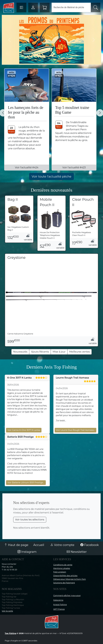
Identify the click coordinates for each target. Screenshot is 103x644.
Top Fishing (10, 633)
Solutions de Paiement (64, 583)
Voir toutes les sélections (30, 520)
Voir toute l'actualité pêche (51, 176)
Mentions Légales (62, 568)
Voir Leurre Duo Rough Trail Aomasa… (76, 430)
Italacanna (58, 600)
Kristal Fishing (60, 605)
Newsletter (77, 552)
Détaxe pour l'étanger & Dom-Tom (70, 579)
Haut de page (16, 545)
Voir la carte (7, 611)
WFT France (59, 609)
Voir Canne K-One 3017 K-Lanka (24, 430)
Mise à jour (59, 352)
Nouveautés (20, 352)
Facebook (90, 545)
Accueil (39, 545)
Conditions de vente (63, 565)
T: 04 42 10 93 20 (9, 570)
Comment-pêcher (67, 595)
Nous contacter (9, 564)
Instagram (27, 552)
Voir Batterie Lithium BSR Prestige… (26, 483)
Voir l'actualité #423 (74, 167)
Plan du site (7, 567)
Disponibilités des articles (65, 576)
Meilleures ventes (80, 352)
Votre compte (62, 545)
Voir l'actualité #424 (27, 167)
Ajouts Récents (40, 352)
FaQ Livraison (60, 572)
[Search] (71, 7)
